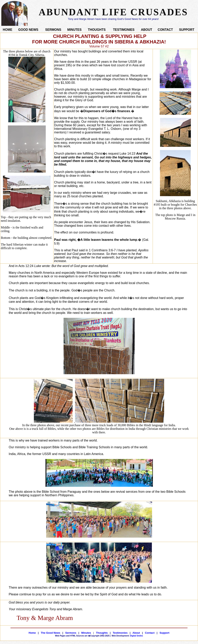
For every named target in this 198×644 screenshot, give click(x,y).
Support (165, 633)
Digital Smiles (127, 636)
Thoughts (102, 633)
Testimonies (120, 633)
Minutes (86, 633)
